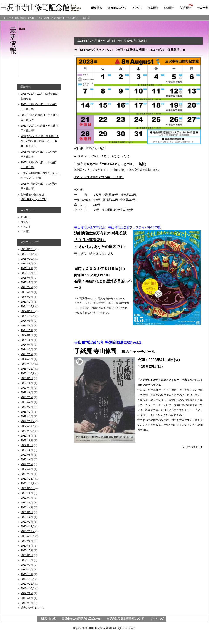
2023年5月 (27, 397)
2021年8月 (27, 493)
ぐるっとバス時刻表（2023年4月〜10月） (99, 177)
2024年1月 (27, 359)
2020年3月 (27, 565)
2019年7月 (27, 603)
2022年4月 (27, 460)
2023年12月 (28, 364)
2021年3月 (27, 512)
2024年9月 (27, 321)
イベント (26, 227)
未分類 (25, 231)
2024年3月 (27, 350)
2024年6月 (27, 335)
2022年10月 (28, 431)
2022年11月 (28, 426)
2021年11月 (28, 483)
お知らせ (26, 217)
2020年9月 (27, 541)
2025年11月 (28, 254)
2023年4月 (27, 402)
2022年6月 (27, 450)
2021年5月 (27, 503)
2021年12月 (28, 479)
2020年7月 (27, 550)
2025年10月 (28, 259)
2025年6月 (27, 278)
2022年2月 (27, 469)
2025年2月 (27, 297)
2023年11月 (28, 369)
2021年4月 (27, 507)
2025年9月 (27, 264)
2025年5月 (27, 283)
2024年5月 (27, 340)
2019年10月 (28, 589)
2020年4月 (27, 560)
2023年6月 (27, 393)
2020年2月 (27, 570)
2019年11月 (28, 584)
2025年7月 (27, 273)
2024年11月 (28, 311)
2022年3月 (27, 464)
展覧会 (25, 222)
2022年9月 (27, 436)
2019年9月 (27, 593)
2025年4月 (27, 287)
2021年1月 (27, 522)
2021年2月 (27, 517)
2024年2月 (27, 354)
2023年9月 (27, 378)
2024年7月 (27, 330)
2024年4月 (27, 345)
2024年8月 (27, 326)
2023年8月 (27, 383)
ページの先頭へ (190, 447)
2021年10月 (28, 488)
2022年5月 (27, 455)
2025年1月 (27, 302)
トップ (7, 18)
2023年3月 (27, 407)
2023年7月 (27, 388)
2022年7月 (27, 445)
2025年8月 (27, 268)
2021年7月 (27, 498)
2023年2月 (27, 412)
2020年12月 (28, 527)
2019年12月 (28, 579)
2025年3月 (27, 292)
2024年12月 (28, 306)
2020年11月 (28, 531)
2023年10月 (28, 373)
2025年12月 (28, 249)
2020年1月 (27, 574)
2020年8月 (27, 546)
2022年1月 (27, 474)
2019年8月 (27, 598)
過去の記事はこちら (32, 608)
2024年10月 (28, 316)
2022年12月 (28, 421)
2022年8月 (27, 440)
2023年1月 (27, 417)
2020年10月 (28, 536)
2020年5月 (27, 555)
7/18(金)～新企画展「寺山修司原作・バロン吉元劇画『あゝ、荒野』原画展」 (40, 141)
